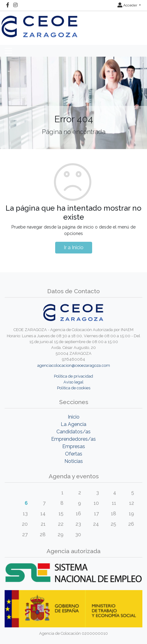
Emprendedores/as (73, 439)
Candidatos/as (73, 432)
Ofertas (74, 454)
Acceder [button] (128, 5)
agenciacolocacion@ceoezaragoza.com (74, 365)
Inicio (74, 417)
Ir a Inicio (74, 247)
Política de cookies (74, 388)
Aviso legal (73, 382)
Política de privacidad (73, 376)
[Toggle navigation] (8, 51)
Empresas (74, 446)
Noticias (74, 461)
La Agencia (73, 424)
